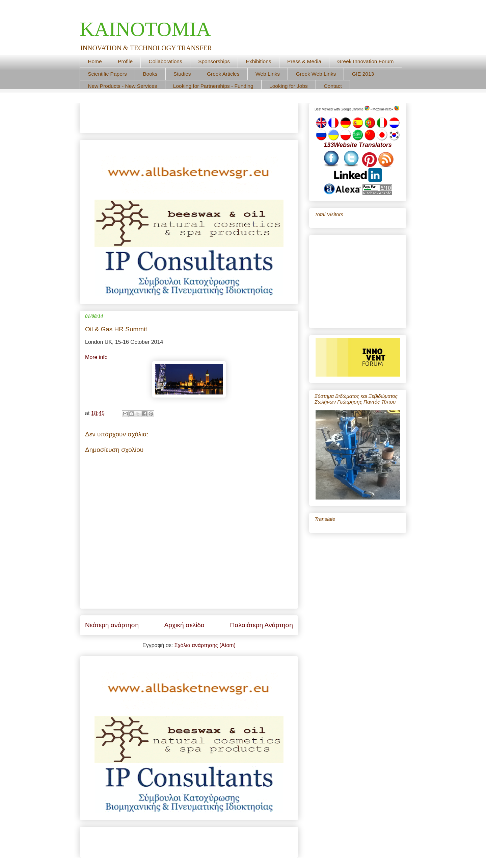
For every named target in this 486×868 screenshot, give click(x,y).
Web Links (268, 74)
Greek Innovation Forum (365, 61)
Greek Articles (223, 74)
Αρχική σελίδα (184, 625)
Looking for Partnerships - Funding (213, 86)
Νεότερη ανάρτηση (112, 625)
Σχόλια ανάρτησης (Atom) (205, 645)
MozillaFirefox (386, 109)
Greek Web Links (316, 74)
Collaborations (166, 61)
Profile (125, 61)
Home (95, 61)
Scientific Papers (107, 74)
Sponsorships (214, 61)
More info (96, 357)
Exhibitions (259, 61)
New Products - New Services (122, 86)
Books (150, 74)
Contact (333, 86)
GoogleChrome (355, 109)
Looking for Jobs (289, 86)
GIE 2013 (363, 74)
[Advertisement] (164, 116)
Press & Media (304, 61)
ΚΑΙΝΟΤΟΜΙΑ (145, 29)
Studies (182, 74)
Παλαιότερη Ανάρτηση (261, 625)
